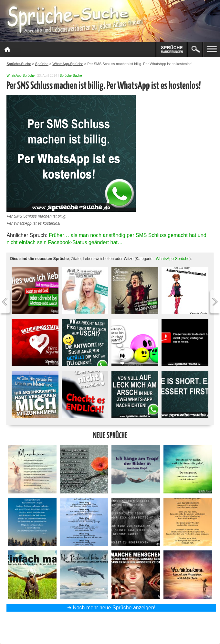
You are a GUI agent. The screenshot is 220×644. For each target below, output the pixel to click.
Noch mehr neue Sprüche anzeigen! (114, 608)
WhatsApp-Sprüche (21, 76)
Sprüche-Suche (71, 76)
